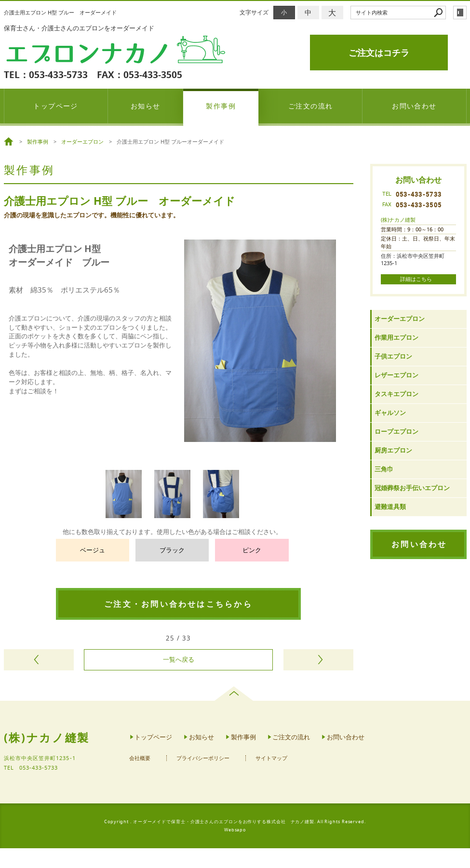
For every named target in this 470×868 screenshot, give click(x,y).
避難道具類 (390, 507)
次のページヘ (318, 660)
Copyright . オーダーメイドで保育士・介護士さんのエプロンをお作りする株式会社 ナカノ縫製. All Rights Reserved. (235, 822)
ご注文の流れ (311, 106)
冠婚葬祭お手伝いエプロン (412, 488)
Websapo (235, 830)
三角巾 (384, 469)
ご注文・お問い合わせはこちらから (178, 604)
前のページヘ (39, 660)
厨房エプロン (393, 450)
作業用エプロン (396, 338)
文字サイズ (254, 12)
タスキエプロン (396, 394)
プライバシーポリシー (203, 758)
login (460, 13)
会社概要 (140, 758)
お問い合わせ (414, 106)
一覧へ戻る (179, 660)
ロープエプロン (396, 432)
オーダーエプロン (400, 319)
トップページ (56, 106)
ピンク (252, 550)
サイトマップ (271, 758)
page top (235, 694)
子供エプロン (393, 356)
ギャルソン (390, 413)
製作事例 (221, 106)
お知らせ (146, 106)
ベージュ (93, 550)
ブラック (172, 550)
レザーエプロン (396, 375)
